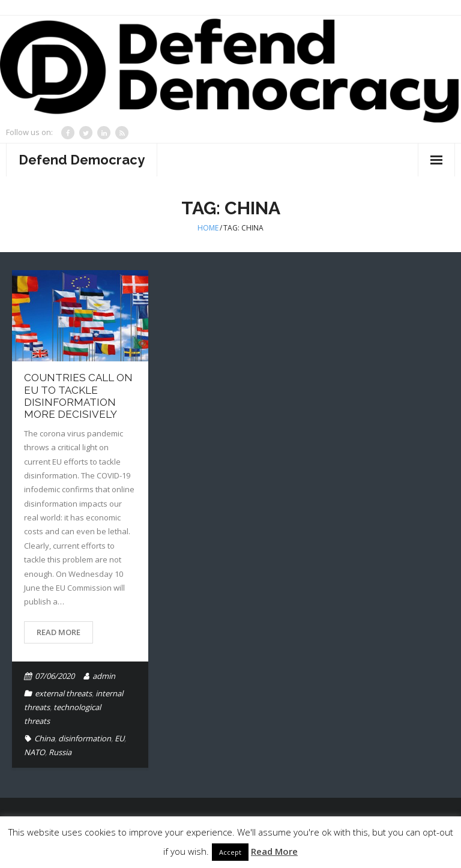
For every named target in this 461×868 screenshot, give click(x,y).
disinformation (85, 738)
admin (104, 676)
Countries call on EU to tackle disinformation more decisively (78, 396)
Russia (60, 752)
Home (208, 228)
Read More (59, 632)
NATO (35, 752)
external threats (63, 693)
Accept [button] (230, 852)
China (44, 738)
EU (119, 738)
